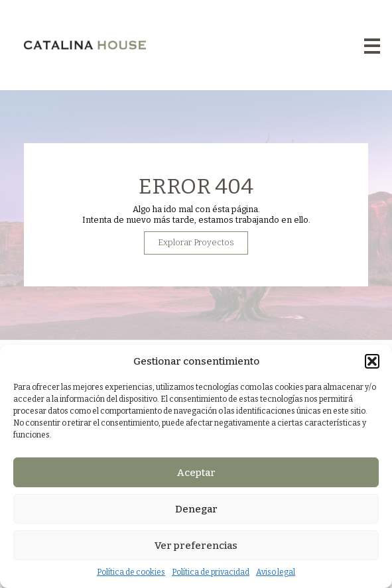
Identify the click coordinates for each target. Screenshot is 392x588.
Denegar (196, 509)
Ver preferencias (196, 546)
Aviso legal (276, 572)
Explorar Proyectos (196, 250)
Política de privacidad (211, 572)
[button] (372, 361)
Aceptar (196, 473)
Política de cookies (131, 572)
